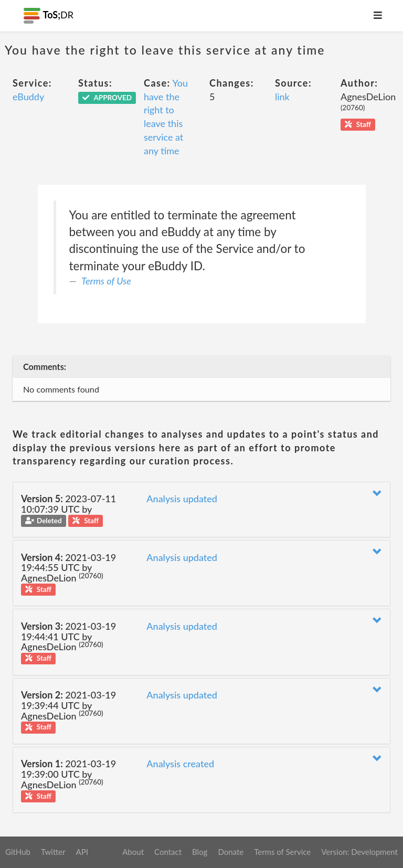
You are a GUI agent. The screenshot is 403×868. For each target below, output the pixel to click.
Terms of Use (106, 281)
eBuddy (28, 97)
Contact (168, 852)
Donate (231, 852)
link (282, 97)
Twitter (53, 852)
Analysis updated (182, 499)
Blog (200, 852)
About (133, 852)
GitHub (18, 852)
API (82, 852)
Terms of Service (282, 852)
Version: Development (359, 852)
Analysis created (180, 764)
